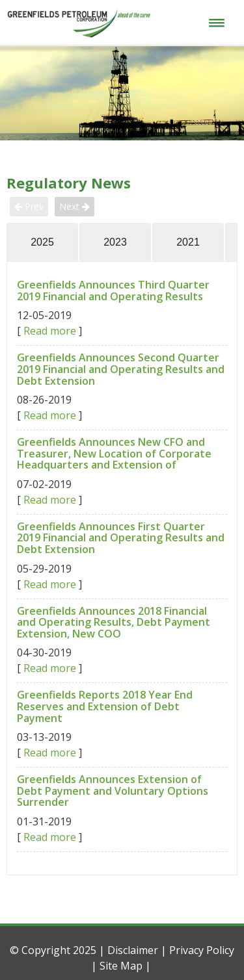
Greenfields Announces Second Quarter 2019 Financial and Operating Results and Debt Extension (121, 369)
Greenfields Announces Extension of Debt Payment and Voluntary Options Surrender (113, 791)
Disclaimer (133, 950)
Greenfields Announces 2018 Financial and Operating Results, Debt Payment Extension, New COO (114, 622)
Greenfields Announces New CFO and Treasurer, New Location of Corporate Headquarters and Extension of (114, 453)
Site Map (121, 966)
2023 (115, 242)
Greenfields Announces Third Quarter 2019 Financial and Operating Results (113, 290)
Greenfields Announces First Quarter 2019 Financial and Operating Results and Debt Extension (121, 538)
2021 (188, 242)
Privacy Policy (202, 950)
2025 (42, 242)
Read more (50, 331)
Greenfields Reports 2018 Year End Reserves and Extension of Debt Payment (105, 706)
